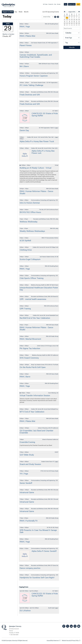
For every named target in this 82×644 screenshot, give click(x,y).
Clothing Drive (26, 250)
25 (69, 23)
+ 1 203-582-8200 (14, 635)
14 (77, 20)
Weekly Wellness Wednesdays (32, 231)
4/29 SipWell (25, 241)
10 (67, 20)
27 (67, 16)
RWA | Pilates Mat (27, 36)
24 (67, 23)
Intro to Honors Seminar (30, 203)
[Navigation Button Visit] (66, 4)
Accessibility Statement (53, 641)
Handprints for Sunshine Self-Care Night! (37, 578)
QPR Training (25, 309)
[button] (65, 12)
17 (67, 21)
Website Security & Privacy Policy (71, 641)
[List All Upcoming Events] (51, 12)
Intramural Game (27, 493)
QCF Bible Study (27, 455)
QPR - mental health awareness (33, 299)
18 (69, 21)
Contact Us (51, 4)
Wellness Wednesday (29, 222)
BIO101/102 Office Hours (30, 212)
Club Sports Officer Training (32, 278)
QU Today (45, 4)
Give (55, 4)
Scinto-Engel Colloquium (30, 259)
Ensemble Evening (27, 442)
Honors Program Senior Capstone (34, 76)
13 (74, 20)
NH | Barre (24, 66)
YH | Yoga (24, 474)
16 (65, 21)
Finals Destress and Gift (30, 95)
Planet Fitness (26, 46)
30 (74, 16)
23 (65, 23)
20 (74, 21)
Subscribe (72, 47)
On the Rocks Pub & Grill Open (33, 367)
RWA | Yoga (25, 27)
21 (77, 21)
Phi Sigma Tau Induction (30, 349)
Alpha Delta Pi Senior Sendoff (44, 551)
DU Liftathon (25, 611)
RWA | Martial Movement (30, 339)
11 (69, 20)
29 (72, 16)
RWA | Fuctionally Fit (29, 521)
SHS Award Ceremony (29, 358)
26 (65, 16)
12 (72, 20)
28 (69, 16)
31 (77, 16)
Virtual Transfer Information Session (35, 396)
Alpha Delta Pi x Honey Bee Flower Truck (37, 142)
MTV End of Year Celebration (32, 412)
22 (79, 21)
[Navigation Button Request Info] (72, 4)
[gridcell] (67, 18)
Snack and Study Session (30, 464)
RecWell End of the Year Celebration (35, 318)
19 (72, 21)
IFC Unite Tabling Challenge (31, 85)
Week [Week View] (21, 12)
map (56, 128)
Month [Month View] (26, 12)
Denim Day (24, 131)
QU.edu (59, 4)
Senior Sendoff (26, 483)
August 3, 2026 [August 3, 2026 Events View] (8, 12)
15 (79, 20)
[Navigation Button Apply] (78, 4)
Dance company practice (30, 568)
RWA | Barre (25, 377)
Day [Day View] (16, 12)
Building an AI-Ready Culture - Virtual (35, 168)
